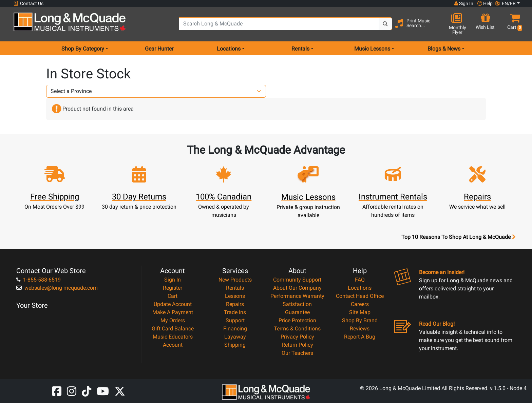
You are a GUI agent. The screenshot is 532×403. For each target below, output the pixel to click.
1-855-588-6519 (39, 280)
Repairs (235, 304)
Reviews (360, 329)
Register (173, 288)
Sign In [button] (464, 3)
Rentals (235, 288)
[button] (513, 25)
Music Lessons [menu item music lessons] (372, 49)
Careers (360, 304)
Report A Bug (360, 337)
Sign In (173, 280)
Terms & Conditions (297, 329)
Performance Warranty (297, 296)
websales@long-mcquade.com (57, 288)
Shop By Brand (360, 320)
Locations (360, 288)
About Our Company (297, 288)
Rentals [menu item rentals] (300, 49)
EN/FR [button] (506, 3)
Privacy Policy (297, 337)
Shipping (235, 345)
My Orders (173, 320)
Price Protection (297, 320)
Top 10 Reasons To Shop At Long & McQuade (458, 237)
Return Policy (297, 345)
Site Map (360, 312)
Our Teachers (297, 353)
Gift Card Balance (173, 329)
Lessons (235, 296)
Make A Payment (173, 312)
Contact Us (28, 4)
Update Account (173, 304)
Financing (235, 329)
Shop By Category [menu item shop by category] (83, 49)
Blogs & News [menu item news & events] (444, 49)
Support (235, 320)
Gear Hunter (159, 49)
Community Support (297, 280)
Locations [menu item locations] (229, 49)
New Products (235, 280)
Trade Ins (235, 312)
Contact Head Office (360, 296)
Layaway (235, 337)
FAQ (360, 280)
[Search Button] (385, 24)
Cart (173, 296)
